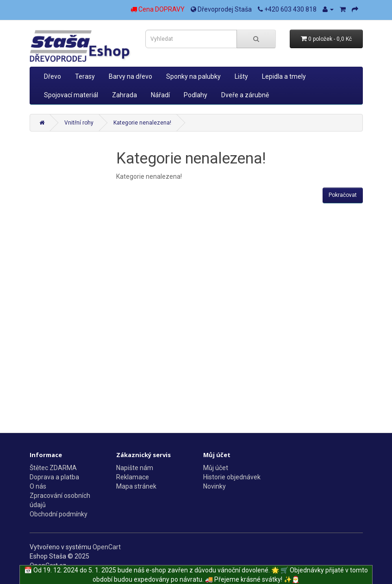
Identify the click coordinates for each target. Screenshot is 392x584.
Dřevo (53, 76)
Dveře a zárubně (245, 95)
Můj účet (216, 468)
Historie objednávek (232, 477)
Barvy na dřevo (131, 76)
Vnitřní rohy (79, 123)
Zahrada (124, 95)
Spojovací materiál (71, 95)
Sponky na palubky (193, 76)
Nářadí (160, 95)
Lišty (241, 76)
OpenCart (107, 547)
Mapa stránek (136, 486)
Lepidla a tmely (284, 76)
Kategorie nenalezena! (142, 123)
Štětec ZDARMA (53, 468)
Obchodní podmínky (59, 514)
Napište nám (135, 468)
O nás (38, 486)
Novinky (215, 486)
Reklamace (133, 477)
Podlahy (196, 95)
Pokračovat (343, 195)
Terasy (85, 76)
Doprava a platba (54, 477)
